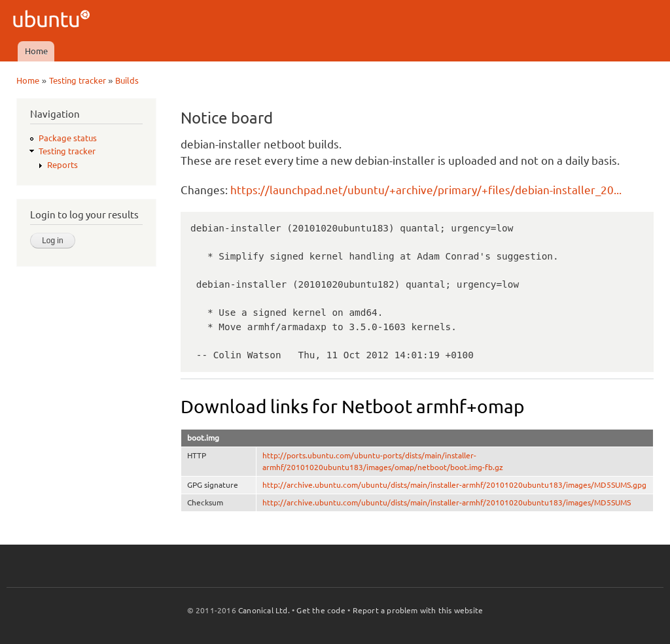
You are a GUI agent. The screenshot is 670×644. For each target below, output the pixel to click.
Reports (62, 165)
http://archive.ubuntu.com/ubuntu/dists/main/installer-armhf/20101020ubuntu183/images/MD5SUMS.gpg (454, 485)
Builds (127, 80)
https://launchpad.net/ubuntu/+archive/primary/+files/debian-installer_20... (426, 190)
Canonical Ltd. (264, 610)
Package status (68, 138)
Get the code (321, 610)
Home (36, 51)
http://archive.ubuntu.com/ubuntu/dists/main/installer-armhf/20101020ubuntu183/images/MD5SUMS (447, 502)
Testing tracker (78, 80)
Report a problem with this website (418, 610)
